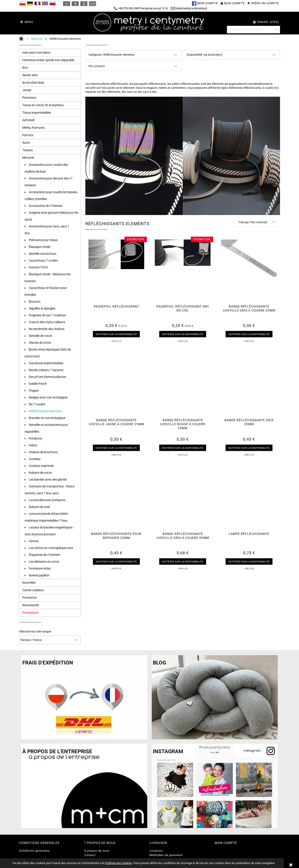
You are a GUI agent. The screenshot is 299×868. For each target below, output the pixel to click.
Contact (90, 855)
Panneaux (29, 98)
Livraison (156, 851)
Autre (26, 143)
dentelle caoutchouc (43, 254)
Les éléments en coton (44, 562)
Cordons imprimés (41, 466)
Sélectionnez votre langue (35, 632)
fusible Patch (38, 384)
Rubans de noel (39, 507)
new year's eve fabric (36, 53)
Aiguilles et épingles (42, 308)
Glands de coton (40, 343)
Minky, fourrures (33, 128)
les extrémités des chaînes (47, 329)
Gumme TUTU (38, 267)
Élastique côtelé (39, 247)
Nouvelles (29, 583)
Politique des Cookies (119, 863)
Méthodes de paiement (166, 855)
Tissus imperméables (37, 113)
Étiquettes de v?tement (44, 555)
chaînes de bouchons (43, 452)
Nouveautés (31, 605)
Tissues (28, 150)
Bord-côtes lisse (33, 83)
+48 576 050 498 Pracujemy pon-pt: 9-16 (141, 8)
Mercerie (28, 158)
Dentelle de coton (40, 336)
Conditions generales (34, 851)
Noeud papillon (39, 575)
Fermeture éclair (40, 568)
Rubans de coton (40, 473)
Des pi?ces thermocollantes (47, 377)
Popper (34, 391)
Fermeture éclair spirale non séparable (48, 60)
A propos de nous (97, 851)
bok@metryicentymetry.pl (189, 8)
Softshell (28, 120)
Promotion (30, 598)
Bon (25, 68)
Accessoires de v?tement (46, 206)
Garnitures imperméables (46, 363)
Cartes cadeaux (33, 590)
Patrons (28, 135)
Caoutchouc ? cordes (43, 260)
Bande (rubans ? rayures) (46, 370)
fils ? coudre (37, 404)
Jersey (27, 90)
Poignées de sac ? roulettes (47, 315)
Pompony (35, 438)
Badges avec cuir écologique (48, 397)
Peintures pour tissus (43, 240)
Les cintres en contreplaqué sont (51, 548)
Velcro (33, 445)
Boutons (35, 302)
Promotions (30, 613)
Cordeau (35, 459)
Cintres (34, 541)
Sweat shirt (30, 75)
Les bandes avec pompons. (47, 500)
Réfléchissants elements (45, 411)
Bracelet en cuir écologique (47, 418)
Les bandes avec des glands (48, 479)
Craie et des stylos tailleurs (47, 322)
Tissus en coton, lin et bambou (43, 105)
